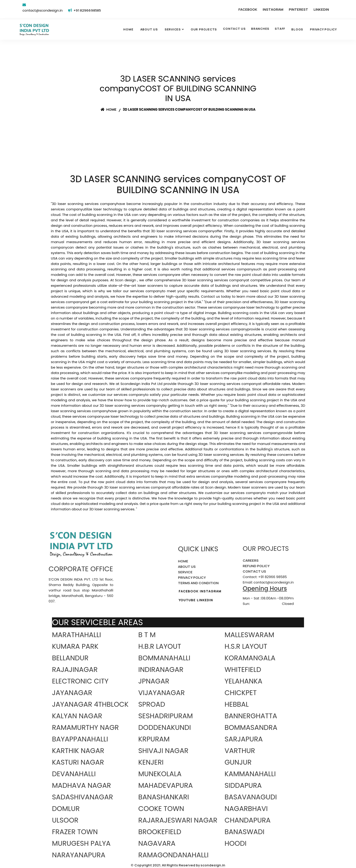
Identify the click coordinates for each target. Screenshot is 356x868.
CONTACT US (234, 29)
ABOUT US (187, 567)
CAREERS (251, 560)
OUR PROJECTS (204, 29)
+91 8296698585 (87, 10)
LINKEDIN (321, 9)
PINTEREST (298, 9)
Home (128, 29)
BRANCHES (260, 29)
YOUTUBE (187, 600)
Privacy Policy (323, 29)
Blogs (297, 29)
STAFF (280, 29)
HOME (183, 561)
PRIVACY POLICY (192, 577)
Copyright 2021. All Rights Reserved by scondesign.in (180, 865)
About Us (149, 29)
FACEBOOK (248, 9)
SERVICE (185, 572)
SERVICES (173, 29)
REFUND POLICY (256, 566)
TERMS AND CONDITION (198, 583)
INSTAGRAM (273, 9)
